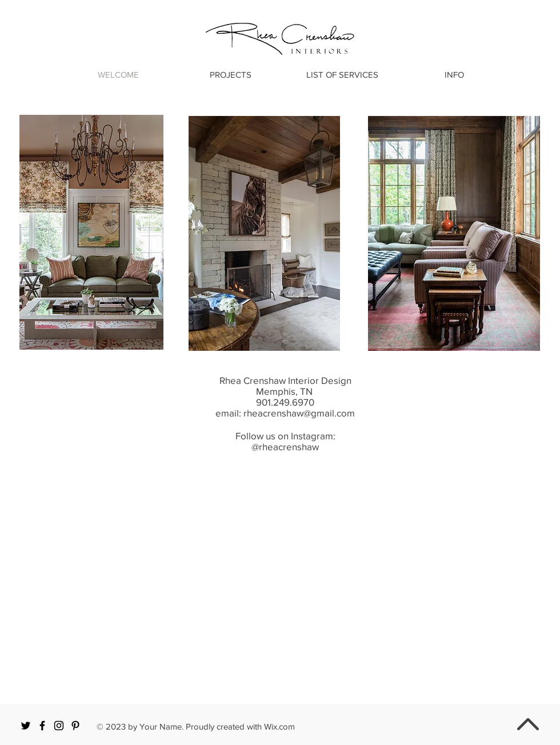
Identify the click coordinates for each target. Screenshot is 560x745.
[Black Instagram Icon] (59, 726)
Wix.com (279, 726)
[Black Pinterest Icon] (75, 726)
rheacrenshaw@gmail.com (299, 413)
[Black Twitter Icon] (26, 726)
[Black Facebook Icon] (42, 726)
